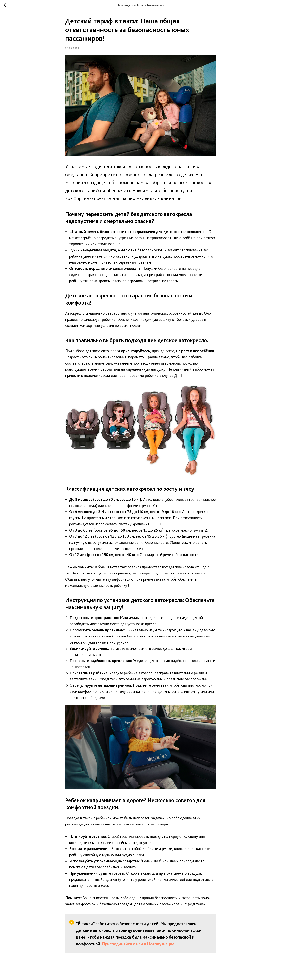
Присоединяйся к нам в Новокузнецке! (139, 946)
